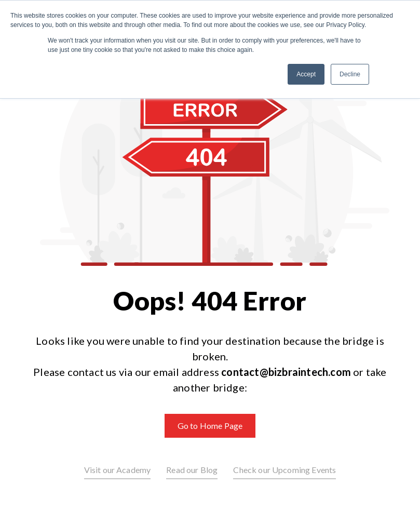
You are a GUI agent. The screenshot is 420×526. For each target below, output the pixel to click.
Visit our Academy (118, 470)
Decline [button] (350, 74)
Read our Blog (192, 470)
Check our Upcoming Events (284, 470)
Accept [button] (306, 74)
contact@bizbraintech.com (286, 372)
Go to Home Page (210, 426)
